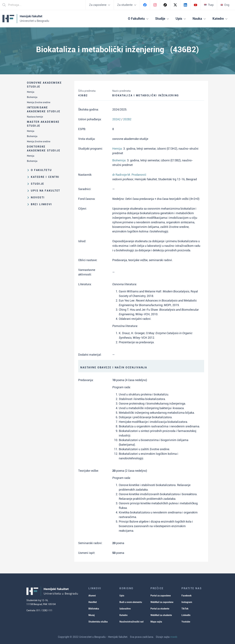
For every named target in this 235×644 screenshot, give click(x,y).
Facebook (187, 596)
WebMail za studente (161, 615)
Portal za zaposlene (161, 596)
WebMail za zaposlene (162, 602)
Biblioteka (94, 609)
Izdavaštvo (125, 609)
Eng (225, 5)
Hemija (31, 92)
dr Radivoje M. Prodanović (129, 175)
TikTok (185, 609)
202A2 (116, 119)
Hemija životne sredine (39, 102)
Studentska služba (98, 622)
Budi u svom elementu (131, 602)
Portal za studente (160, 609)
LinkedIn (186, 615)
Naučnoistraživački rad (131, 622)
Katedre (123, 615)
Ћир (209, 5)
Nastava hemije (35, 117)
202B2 (127, 119)
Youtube (186, 622)
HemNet (93, 602)
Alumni (92, 596)
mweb (174, 637)
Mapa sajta (156, 622)
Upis (122, 596)
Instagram (187, 602)
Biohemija (32, 97)
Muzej (92, 615)
